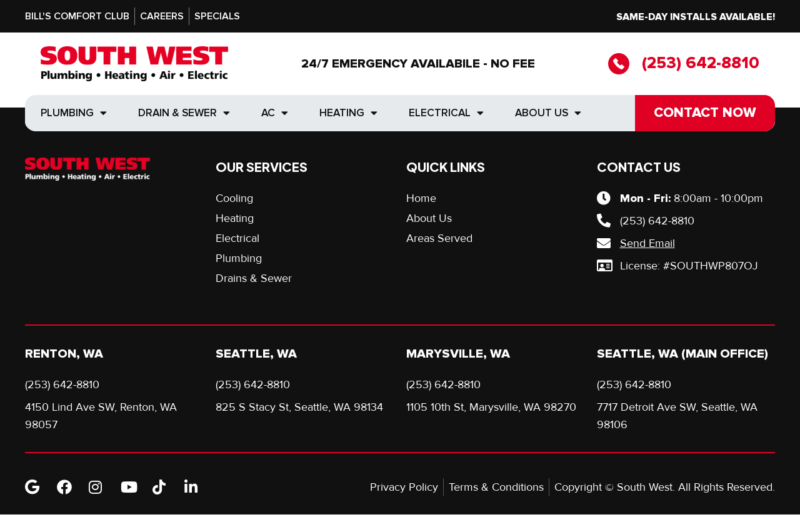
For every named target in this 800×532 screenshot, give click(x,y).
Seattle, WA (256, 354)
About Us (548, 113)
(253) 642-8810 (701, 63)
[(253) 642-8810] (619, 64)
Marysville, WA (458, 354)
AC (275, 113)
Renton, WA (64, 354)
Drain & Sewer (184, 113)
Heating (348, 113)
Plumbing (74, 113)
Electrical (446, 113)
